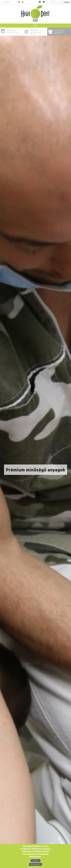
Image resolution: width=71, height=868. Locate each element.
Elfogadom (36, 861)
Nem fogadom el (35, 864)
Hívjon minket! (10, 29)
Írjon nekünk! (7, 2)
